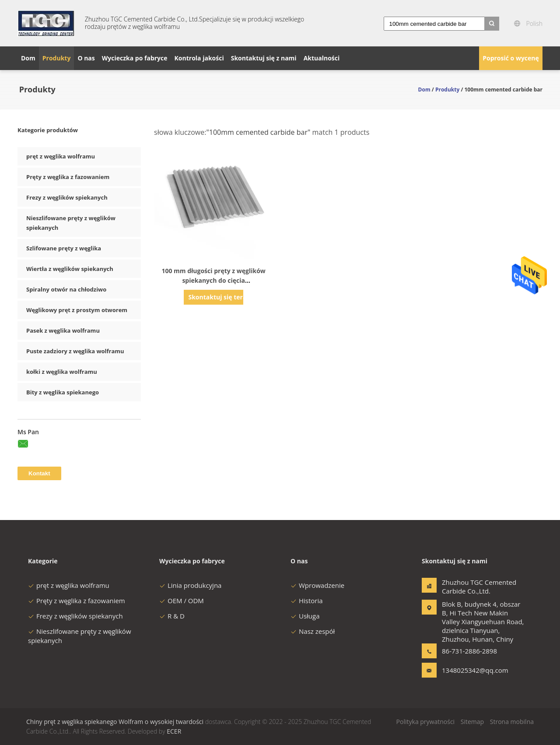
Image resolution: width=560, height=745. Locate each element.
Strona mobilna (512, 722)
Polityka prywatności (426, 722)
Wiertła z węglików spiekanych (70, 269)
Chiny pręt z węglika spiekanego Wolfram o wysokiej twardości (115, 722)
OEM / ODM (182, 601)
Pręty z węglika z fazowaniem (68, 177)
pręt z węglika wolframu (61, 156)
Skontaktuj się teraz (215, 297)
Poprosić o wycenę (511, 58)
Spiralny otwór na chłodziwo (66, 289)
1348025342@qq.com (469, 670)
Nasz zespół (313, 631)
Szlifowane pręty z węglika (64, 248)
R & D (172, 616)
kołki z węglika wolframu (62, 372)
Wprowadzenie (317, 585)
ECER (174, 731)
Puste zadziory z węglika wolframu (75, 351)
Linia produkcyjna (190, 585)
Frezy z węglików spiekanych (67, 197)
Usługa (305, 616)
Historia (307, 601)
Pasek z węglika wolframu (63, 330)
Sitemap (472, 722)
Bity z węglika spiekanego (63, 392)
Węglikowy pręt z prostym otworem (77, 310)
